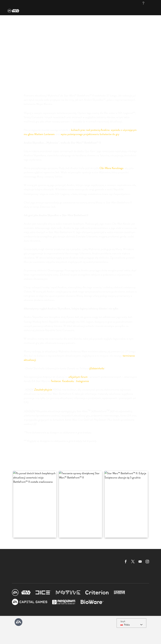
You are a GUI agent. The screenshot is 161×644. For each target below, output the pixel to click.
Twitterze (56, 381)
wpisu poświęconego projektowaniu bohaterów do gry (90, 134)
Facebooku (68, 381)
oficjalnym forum (78, 377)
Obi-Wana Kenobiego (111, 168)
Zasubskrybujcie (43, 389)
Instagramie (82, 381)
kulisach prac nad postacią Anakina (90, 130)
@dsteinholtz (97, 368)
